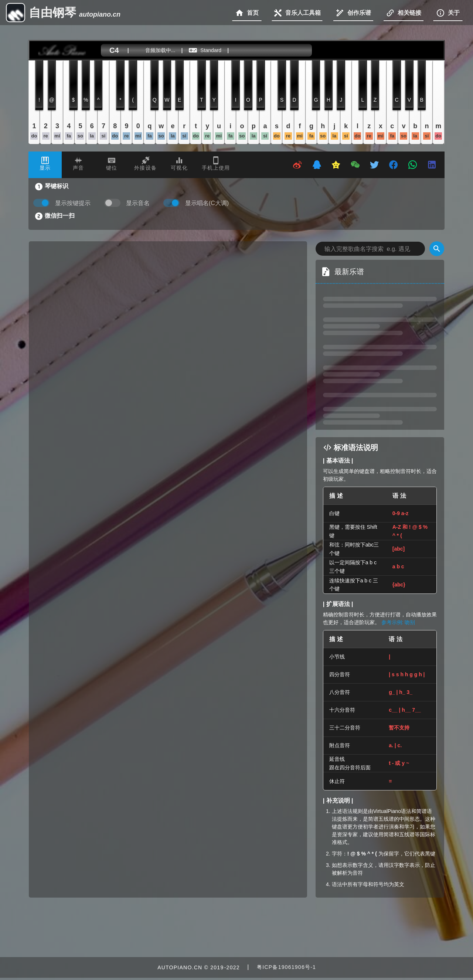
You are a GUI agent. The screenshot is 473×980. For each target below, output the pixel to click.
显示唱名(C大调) (207, 203)
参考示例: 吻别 (398, 622)
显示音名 (138, 203)
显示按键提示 (73, 203)
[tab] (45, 165)
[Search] (437, 249)
